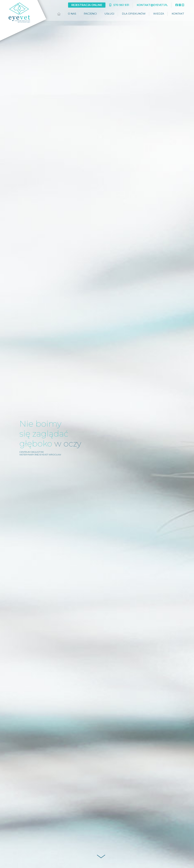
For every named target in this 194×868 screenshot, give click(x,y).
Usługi (109, 14)
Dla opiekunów (134, 14)
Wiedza (159, 14)
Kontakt (178, 14)
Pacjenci (90, 14)
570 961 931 (119, 5)
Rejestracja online (87, 5)
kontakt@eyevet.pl (152, 5)
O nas (72, 14)
